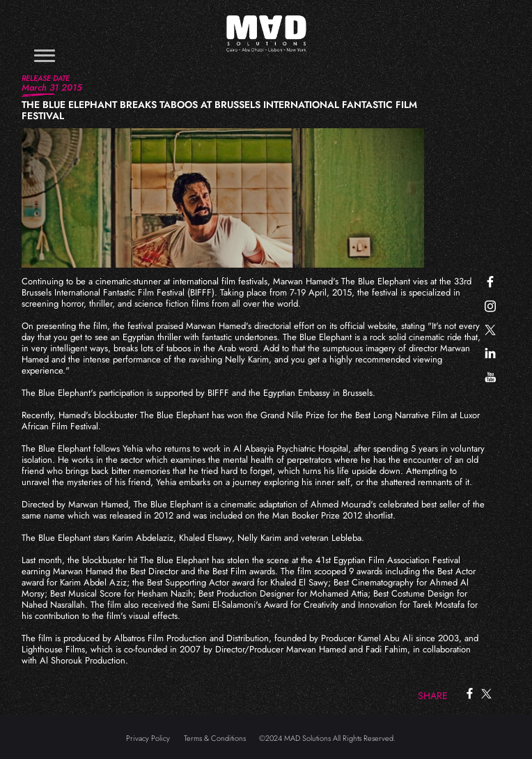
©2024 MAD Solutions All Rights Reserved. (327, 738)
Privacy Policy (148, 738)
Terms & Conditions (215, 738)
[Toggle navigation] (45, 55)
